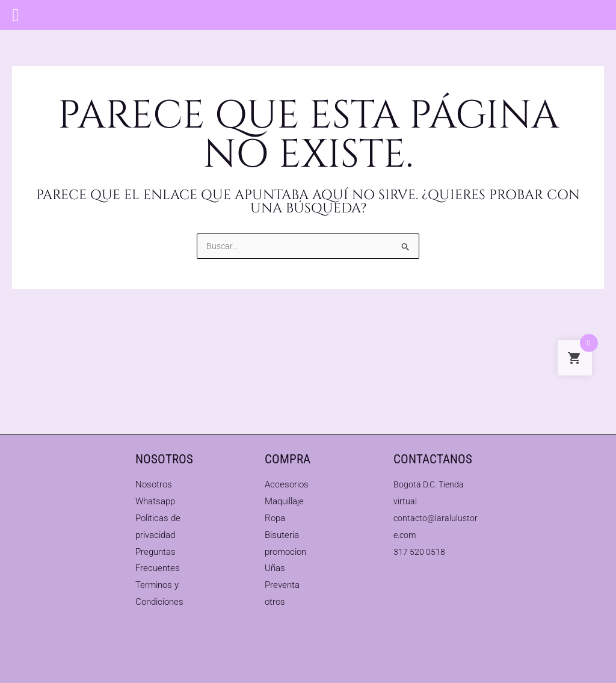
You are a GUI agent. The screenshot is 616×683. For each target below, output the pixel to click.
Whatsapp (155, 501)
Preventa (282, 585)
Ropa (275, 518)
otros (275, 602)
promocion (285, 552)
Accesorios (287, 484)
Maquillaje (284, 501)
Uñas (275, 568)
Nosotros (154, 484)
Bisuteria (282, 535)
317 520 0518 (420, 552)
